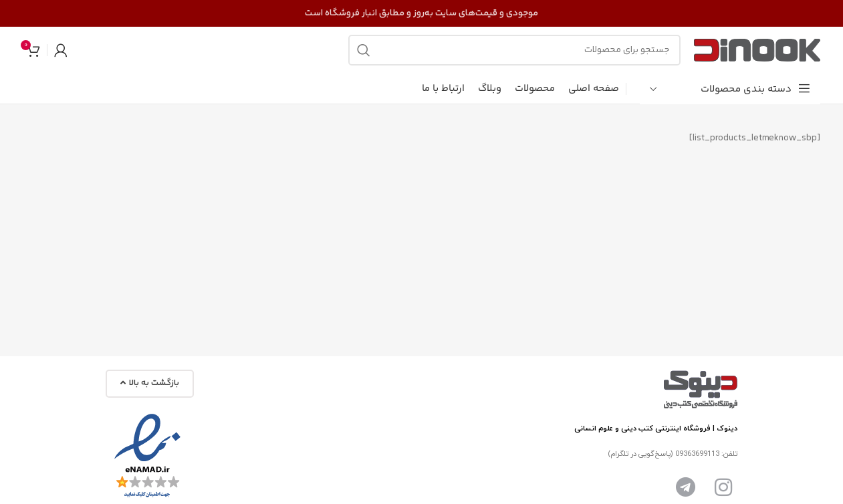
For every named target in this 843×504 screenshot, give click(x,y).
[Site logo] (757, 50)
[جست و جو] (514, 50)
